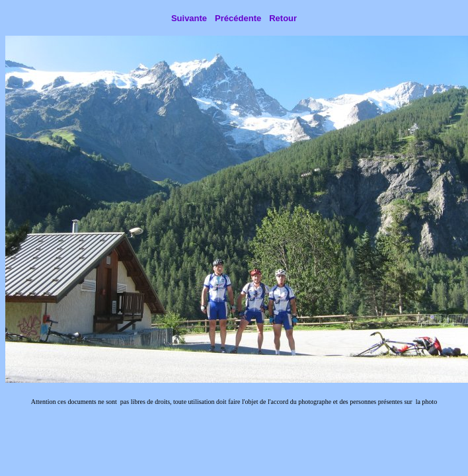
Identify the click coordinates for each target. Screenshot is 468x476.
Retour (283, 18)
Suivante (189, 18)
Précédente (238, 18)
